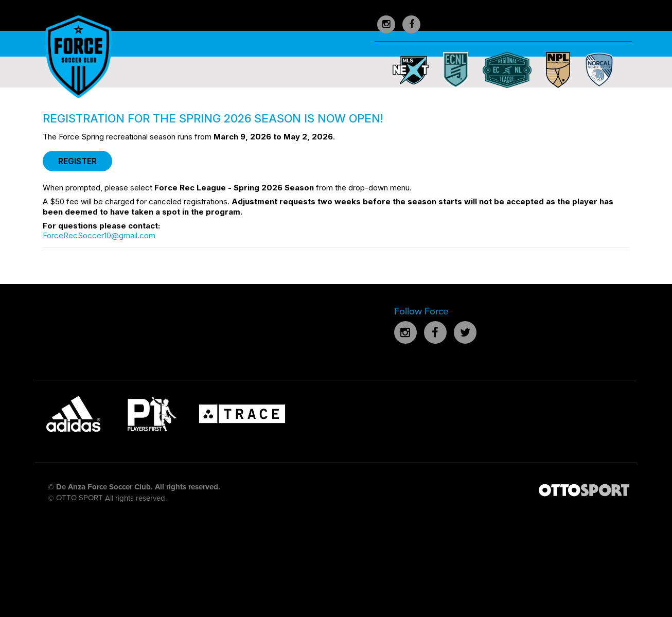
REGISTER (77, 161)
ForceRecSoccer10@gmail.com (99, 235)
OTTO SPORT (79, 498)
